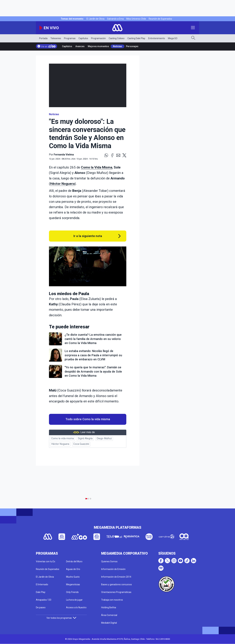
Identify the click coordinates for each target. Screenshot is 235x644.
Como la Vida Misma (97, 167)
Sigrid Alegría (85, 438)
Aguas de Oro (73, 569)
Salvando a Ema (115, 19)
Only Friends (72, 592)
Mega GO (173, 38)
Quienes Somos (109, 561)
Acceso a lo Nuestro (76, 607)
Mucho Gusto (73, 577)
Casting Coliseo (117, 38)
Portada (43, 38)
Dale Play (41, 592)
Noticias (117, 46)
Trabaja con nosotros (112, 600)
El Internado (42, 584)
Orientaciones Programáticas (116, 592)
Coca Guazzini (81, 444)
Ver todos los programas (61, 618)
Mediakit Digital (109, 623)
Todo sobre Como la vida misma (88, 419)
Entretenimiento (157, 38)
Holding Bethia (109, 607)
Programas (70, 38)
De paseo (41, 607)
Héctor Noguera (62, 184)
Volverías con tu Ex (46, 561)
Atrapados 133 (44, 600)
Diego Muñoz (104, 438)
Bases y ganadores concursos (117, 584)
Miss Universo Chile (136, 19)
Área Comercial (109, 615)
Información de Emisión (113, 569)
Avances (80, 46)
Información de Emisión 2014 (116, 577)
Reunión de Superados (160, 19)
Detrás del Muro (74, 561)
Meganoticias (73, 584)
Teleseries (56, 38)
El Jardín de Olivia (95, 19)
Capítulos (83, 38)
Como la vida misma (63, 438)
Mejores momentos (98, 46)
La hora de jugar (74, 600)
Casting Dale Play (136, 38)
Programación (98, 38)
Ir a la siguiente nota (88, 236)
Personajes (132, 46)
